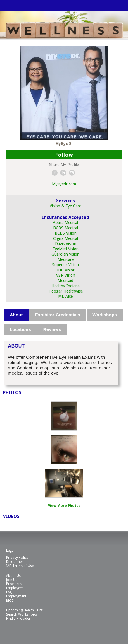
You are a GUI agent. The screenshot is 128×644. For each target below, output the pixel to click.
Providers (14, 584)
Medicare (66, 259)
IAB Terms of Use (20, 566)
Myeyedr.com (64, 184)
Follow (64, 155)
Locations (20, 329)
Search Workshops (21, 614)
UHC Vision (65, 270)
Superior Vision (65, 265)
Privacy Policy (17, 558)
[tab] (16, 315)
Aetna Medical (65, 223)
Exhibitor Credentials (58, 315)
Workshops (105, 315)
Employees (15, 588)
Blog (10, 600)
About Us (13, 576)
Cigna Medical (66, 238)
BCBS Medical (66, 228)
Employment (16, 596)
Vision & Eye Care (65, 206)
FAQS (10, 592)
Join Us (12, 580)
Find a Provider (18, 619)
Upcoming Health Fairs (24, 610)
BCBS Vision (66, 233)
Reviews (52, 329)
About (16, 315)
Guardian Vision (65, 254)
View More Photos (64, 506)
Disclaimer (15, 562)
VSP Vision (66, 275)
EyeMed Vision (66, 249)
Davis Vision (66, 244)
